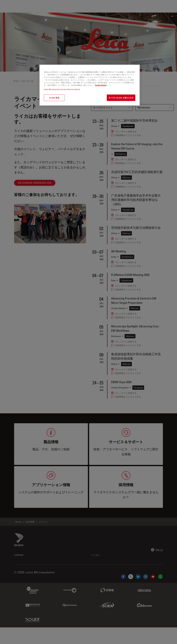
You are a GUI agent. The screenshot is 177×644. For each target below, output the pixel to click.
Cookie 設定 (54, 98)
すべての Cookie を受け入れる (121, 98)
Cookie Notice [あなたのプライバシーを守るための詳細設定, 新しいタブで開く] (101, 85)
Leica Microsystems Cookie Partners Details (62, 89)
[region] (90, 85)
